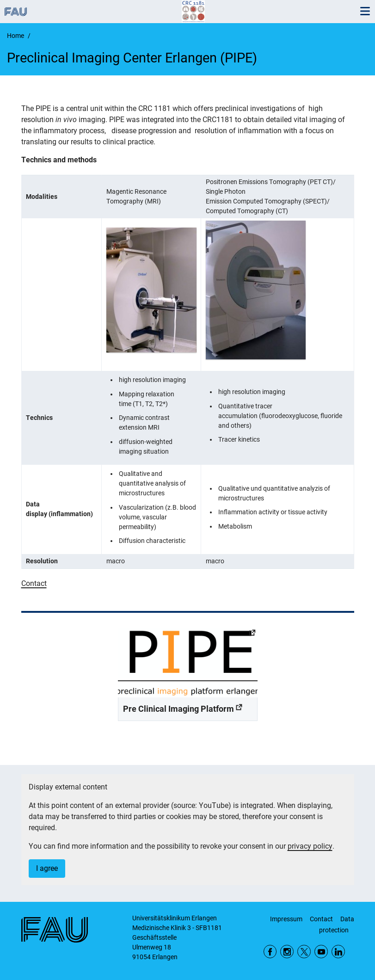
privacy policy (310, 846)
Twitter (304, 952)
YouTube (321, 952)
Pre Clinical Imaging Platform (178, 709)
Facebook (270, 952)
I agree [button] (47, 868)
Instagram (287, 952)
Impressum (286, 919)
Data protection (337, 925)
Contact (34, 583)
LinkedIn (338, 952)
